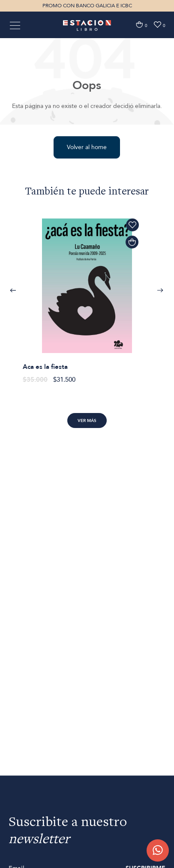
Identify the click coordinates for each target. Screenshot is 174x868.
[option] (87, 296)
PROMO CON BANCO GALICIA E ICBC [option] (87, 6)
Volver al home (87, 147)
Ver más (87, 421)
